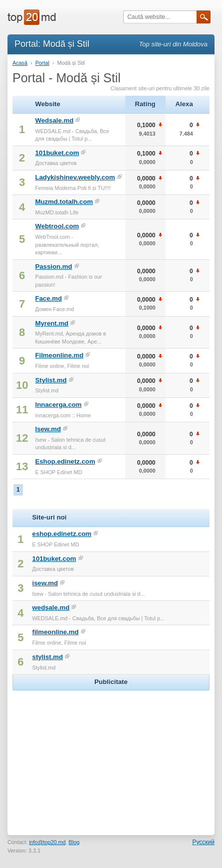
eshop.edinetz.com (62, 534)
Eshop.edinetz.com (65, 461)
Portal (42, 63)
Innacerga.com (58, 405)
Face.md (48, 298)
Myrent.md (52, 323)
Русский (203, 842)
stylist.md (48, 657)
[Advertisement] (111, 755)
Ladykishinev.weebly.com (75, 177)
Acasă (20, 63)
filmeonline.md (56, 632)
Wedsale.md (54, 120)
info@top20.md (47, 842)
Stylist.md (51, 380)
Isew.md (48, 429)
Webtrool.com (57, 226)
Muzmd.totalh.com (64, 202)
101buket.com (57, 153)
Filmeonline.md (59, 355)
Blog (74, 842)
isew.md (45, 583)
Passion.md (53, 266)
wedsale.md (51, 608)
